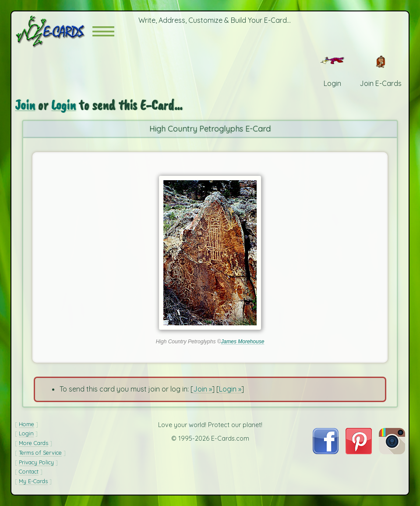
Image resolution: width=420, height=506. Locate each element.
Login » (230, 389)
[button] (103, 31)
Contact (29, 471)
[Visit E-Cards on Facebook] (326, 452)
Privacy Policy (36, 462)
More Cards (34, 443)
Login (64, 105)
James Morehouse (243, 342)
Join (25, 105)
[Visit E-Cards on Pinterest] (359, 452)
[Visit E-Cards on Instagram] (392, 452)
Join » (203, 389)
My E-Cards (33, 481)
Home (26, 424)
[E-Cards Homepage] (54, 31)
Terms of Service (40, 453)
